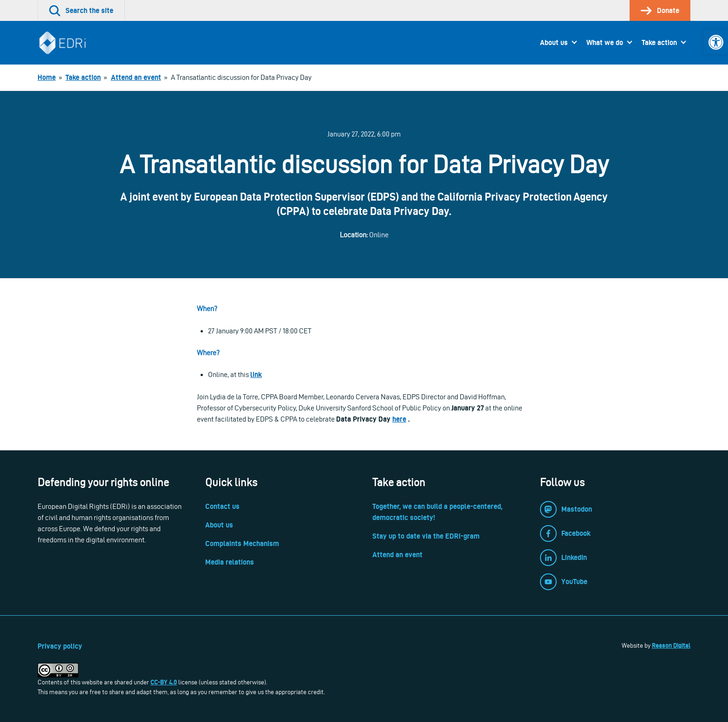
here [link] (399, 419)
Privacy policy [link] (60, 646)
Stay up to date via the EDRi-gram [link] (426, 536)
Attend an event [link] (397, 555)
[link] (716, 42)
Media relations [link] (230, 562)
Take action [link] (659, 42)
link (256, 374)
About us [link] (554, 42)
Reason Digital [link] (671, 645)
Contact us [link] (222, 506)
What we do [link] (605, 42)
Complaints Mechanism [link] (242, 543)
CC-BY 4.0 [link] (164, 682)
